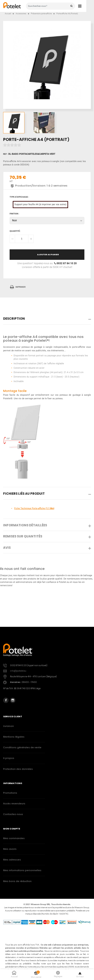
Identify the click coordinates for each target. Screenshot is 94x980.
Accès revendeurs (14, 804)
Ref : (5, 154)
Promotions (10, 793)
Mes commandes (14, 838)
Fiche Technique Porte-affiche (34, 508)
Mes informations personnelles (22, 870)
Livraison (8, 726)
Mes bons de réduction (17, 881)
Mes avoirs (10, 849)
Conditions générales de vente (22, 748)
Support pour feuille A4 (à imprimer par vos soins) (40, 204)
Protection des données (18, 769)
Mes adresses (12, 860)
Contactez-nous (13, 814)
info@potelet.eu (18, 671)
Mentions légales (14, 737)
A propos (9, 758)
